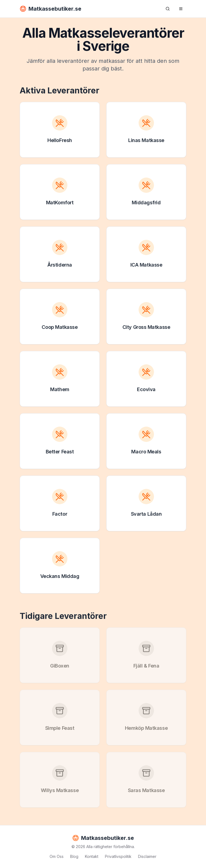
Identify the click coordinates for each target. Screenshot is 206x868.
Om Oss (57, 856)
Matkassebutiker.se (51, 9)
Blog (74, 856)
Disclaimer (147, 856)
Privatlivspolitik (118, 856)
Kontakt (92, 856)
